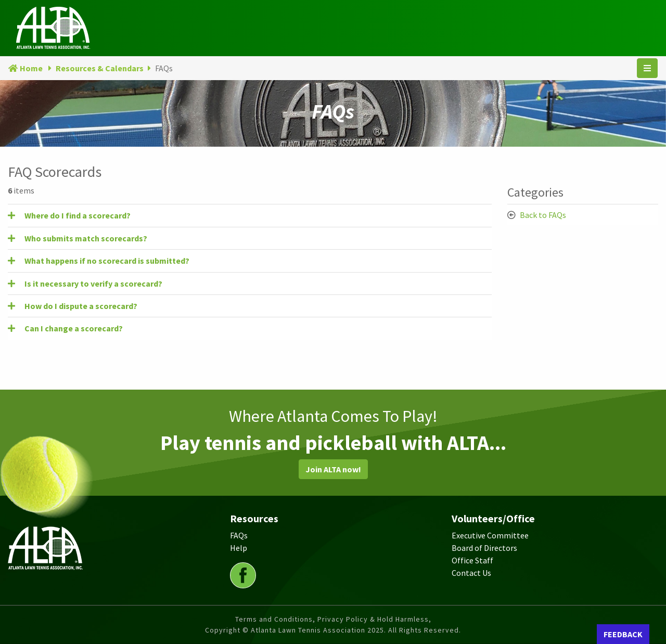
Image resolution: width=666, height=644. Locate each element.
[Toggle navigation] (647, 68)
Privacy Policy (343, 619)
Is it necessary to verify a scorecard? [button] (93, 284)
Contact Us (471, 573)
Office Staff (472, 560)
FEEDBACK (623, 634)
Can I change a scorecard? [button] (74, 328)
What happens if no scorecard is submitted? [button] (107, 261)
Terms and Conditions (274, 619)
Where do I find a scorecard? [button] (78, 215)
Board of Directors (484, 548)
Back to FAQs (543, 215)
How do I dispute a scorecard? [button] (81, 306)
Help (239, 548)
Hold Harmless (403, 619)
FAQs (239, 535)
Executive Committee (490, 535)
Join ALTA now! (333, 469)
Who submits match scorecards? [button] (86, 238)
